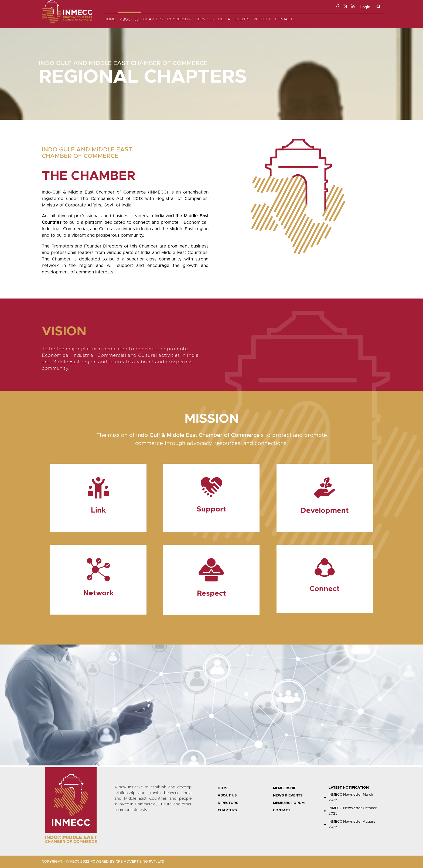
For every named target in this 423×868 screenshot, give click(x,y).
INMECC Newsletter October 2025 (353, 811)
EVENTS (242, 19)
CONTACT (282, 810)
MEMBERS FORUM (289, 803)
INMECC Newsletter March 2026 (351, 797)
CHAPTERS (227, 810)
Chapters (153, 19)
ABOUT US (227, 796)
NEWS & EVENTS (288, 796)
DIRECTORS (228, 803)
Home (110, 19)
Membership (179, 19)
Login (365, 7)
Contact (284, 19)
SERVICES (205, 19)
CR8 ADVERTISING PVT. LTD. (141, 862)
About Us (129, 19)
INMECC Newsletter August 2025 (352, 824)
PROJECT (262, 19)
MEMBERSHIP (285, 788)
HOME (223, 788)
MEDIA (224, 19)
